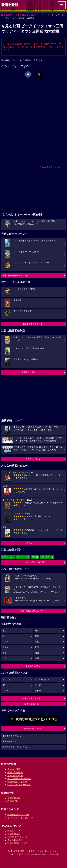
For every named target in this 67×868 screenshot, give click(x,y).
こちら (14, 60)
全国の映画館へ (33, 666)
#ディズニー (46, 557)
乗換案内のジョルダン (24, 851)
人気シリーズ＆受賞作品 (19, 779)
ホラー (38, 691)
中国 (4, 653)
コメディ (7, 691)
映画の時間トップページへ (15, 747)
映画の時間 (7, 15)
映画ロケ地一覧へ (33, 704)
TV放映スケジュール (18, 837)
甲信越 (6, 647)
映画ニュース (14, 831)
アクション (8, 680)
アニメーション (42, 680)
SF (4, 685)
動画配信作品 (14, 834)
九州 (4, 658)
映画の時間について (33, 729)
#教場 (34, 557)
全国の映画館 (14, 798)
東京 (4, 631)
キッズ (38, 685)
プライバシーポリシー (48, 851)
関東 (37, 631)
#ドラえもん (7, 557)
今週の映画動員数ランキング (15, 276)
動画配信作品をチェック (33, 372)
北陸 (37, 647)
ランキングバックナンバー (20, 818)
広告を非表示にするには (52, 167)
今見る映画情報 (15, 840)
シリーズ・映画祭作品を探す (33, 562)
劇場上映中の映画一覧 (33, 324)
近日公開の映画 (15, 776)
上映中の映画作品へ (12, 736)
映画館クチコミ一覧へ (33, 698)
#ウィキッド (22, 557)
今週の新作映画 (15, 772)
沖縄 (37, 658)
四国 (37, 653)
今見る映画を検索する (26, 15)
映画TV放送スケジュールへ (33, 611)
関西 (4, 636)
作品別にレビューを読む (19, 785)
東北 (37, 642)
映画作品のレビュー (17, 782)
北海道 (6, 642)
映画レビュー (33, 543)
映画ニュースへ (33, 459)
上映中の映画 (14, 769)
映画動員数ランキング (18, 815)
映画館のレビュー (16, 801)
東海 (37, 636)
